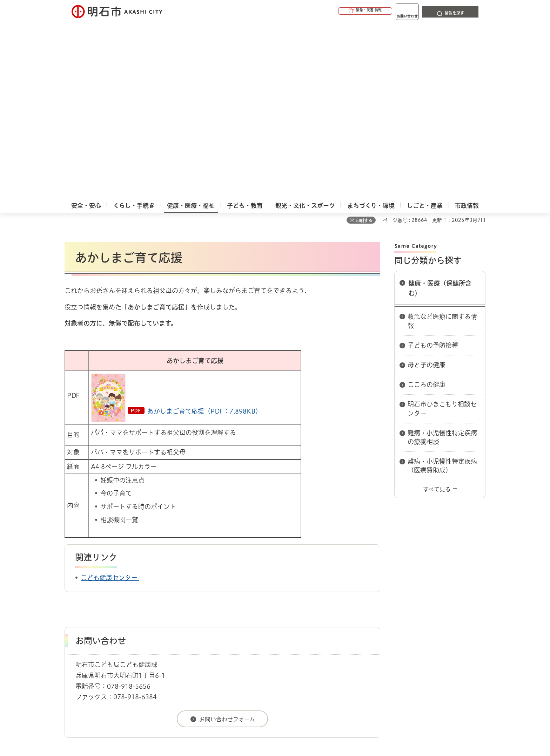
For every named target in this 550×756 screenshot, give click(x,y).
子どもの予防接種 (433, 174)
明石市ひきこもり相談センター (442, 237)
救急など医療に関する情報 (442, 150)
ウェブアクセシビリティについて (219, 615)
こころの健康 (427, 213)
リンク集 (388, 615)
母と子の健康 (427, 194)
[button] (338, 11)
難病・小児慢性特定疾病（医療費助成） (442, 295)
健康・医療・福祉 (105, 590)
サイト (438, 615)
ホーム (72, 590)
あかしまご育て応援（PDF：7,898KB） (204, 240)
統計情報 (296, 721)
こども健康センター (110, 407)
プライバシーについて (319, 615)
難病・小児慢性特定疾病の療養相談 (442, 266)
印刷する (364, 49)
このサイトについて (122, 615)
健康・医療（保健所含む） (440, 117)
